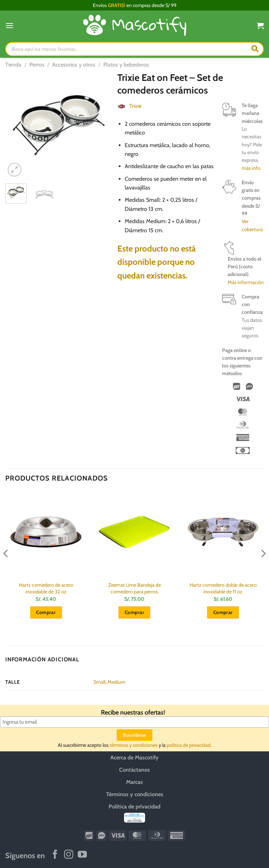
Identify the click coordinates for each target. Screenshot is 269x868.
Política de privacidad (134, 807)
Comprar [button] (46, 612)
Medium (116, 682)
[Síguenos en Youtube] (82, 855)
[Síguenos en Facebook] (55, 855)
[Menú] (9, 25)
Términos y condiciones (135, 794)
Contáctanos (134, 770)
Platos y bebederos (126, 65)
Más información (246, 282)
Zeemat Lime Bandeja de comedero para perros (134, 588)
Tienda (13, 65)
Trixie (135, 106)
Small (99, 682)
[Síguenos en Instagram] (69, 855)
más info (251, 168)
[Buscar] (255, 49)
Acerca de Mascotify (134, 757)
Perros (37, 65)
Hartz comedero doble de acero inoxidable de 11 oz (223, 588)
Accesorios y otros (74, 65)
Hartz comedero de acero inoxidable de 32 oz (46, 588)
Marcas (134, 782)
